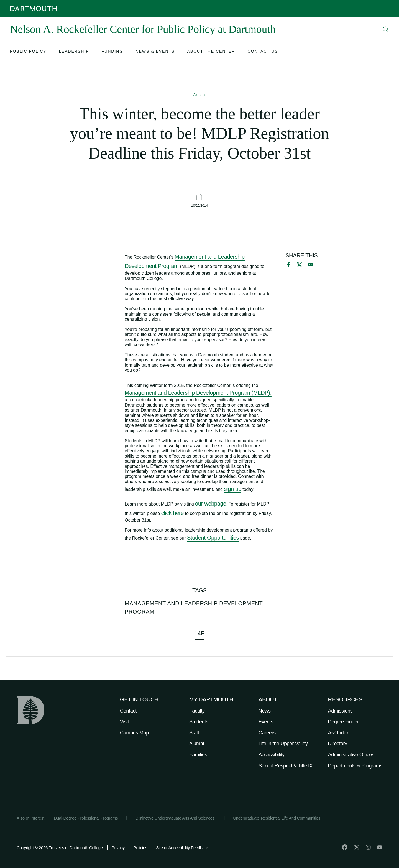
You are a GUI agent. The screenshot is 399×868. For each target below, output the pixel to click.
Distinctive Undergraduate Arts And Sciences (176, 818)
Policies (140, 848)
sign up (232, 489)
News (265, 711)
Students (199, 722)
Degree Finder (343, 722)
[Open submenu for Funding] (112, 52)
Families (198, 755)
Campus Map (134, 733)
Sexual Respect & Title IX (286, 766)
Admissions (340, 711)
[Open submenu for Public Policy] (28, 52)
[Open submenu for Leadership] (74, 52)
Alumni (197, 744)
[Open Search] (386, 29)
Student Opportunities (213, 538)
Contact (128, 711)
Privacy (118, 848)
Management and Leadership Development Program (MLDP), (198, 393)
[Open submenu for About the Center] (211, 52)
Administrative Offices (351, 755)
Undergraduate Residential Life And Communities (277, 818)
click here (172, 513)
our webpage (211, 504)
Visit (124, 722)
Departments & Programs (355, 766)
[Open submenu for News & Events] (155, 52)
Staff (194, 733)
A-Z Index (338, 733)
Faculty (197, 711)
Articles (199, 95)
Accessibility (272, 755)
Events (266, 722)
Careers (267, 733)
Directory (338, 744)
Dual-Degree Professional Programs (86, 818)
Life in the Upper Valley (283, 744)
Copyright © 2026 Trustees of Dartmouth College (60, 848)
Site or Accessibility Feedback (182, 848)
